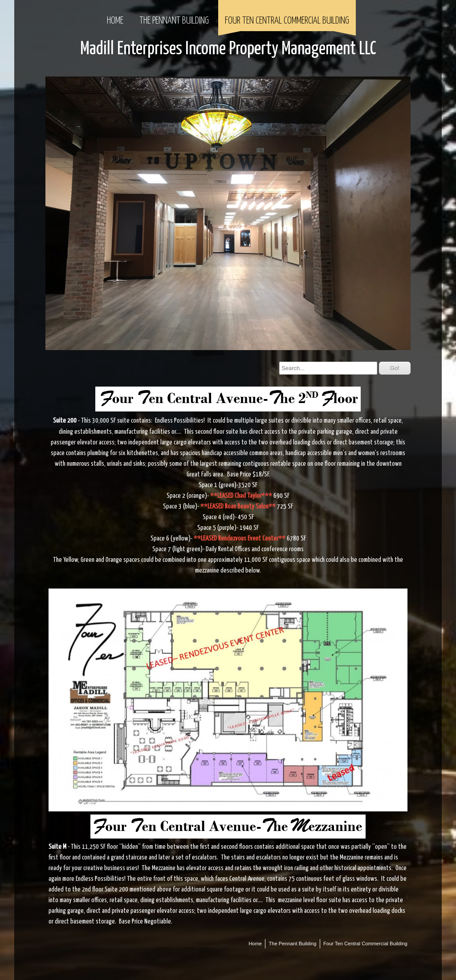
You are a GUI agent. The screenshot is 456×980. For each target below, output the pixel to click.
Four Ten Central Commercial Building (287, 21)
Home (115, 21)
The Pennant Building (174, 21)
